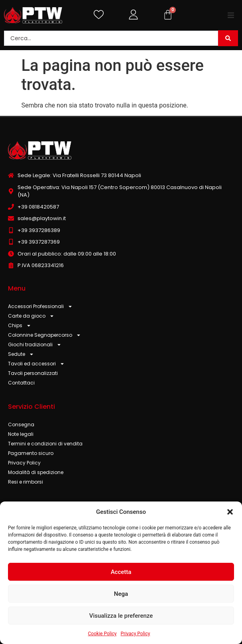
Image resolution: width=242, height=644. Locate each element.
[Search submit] (228, 38)
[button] (230, 512)
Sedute (21, 354)
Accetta (121, 572)
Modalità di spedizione (36, 472)
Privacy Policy (136, 634)
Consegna (21, 424)
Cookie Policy (102, 634)
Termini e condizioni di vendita (45, 444)
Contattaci (21, 383)
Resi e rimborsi (26, 482)
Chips (20, 326)
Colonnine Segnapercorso (44, 335)
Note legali (21, 434)
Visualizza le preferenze (121, 616)
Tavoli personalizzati (33, 373)
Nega (121, 594)
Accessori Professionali (40, 306)
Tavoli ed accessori (36, 364)
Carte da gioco (31, 316)
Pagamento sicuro (31, 453)
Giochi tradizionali (35, 345)
